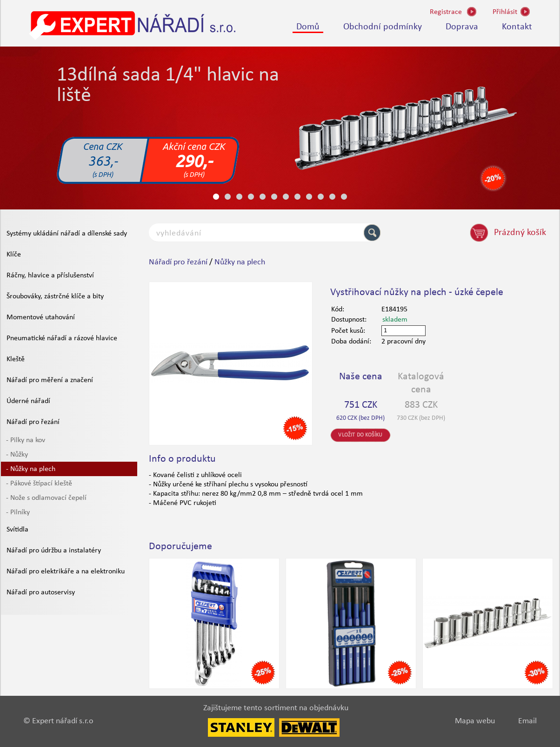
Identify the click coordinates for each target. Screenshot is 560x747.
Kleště (16, 359)
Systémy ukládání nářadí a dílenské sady (67, 234)
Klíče (14, 255)
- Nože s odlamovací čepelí (46, 498)
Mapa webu (475, 721)
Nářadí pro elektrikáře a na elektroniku (66, 572)
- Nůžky (17, 455)
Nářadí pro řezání (33, 422)
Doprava (462, 27)
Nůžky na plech (240, 262)
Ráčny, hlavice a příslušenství (50, 276)
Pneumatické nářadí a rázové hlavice (62, 338)
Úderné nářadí (28, 401)
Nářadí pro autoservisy (41, 592)
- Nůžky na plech (31, 469)
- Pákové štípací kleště (39, 484)
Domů (308, 27)
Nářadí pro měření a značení (50, 380)
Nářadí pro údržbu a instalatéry (54, 551)
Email (527, 721)
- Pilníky (18, 512)
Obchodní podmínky (383, 27)
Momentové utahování (41, 317)
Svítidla (17, 530)
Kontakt (517, 27)
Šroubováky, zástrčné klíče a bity (55, 296)
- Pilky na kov (26, 440)
